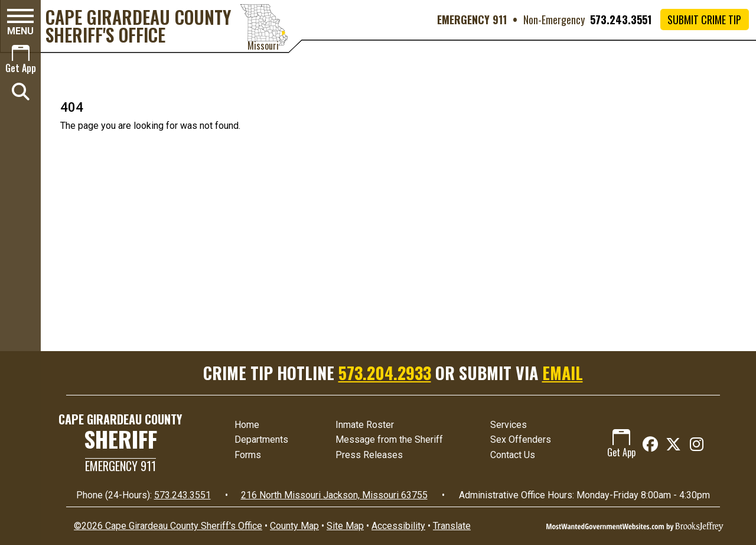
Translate (452, 526)
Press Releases (369, 455)
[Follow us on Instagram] (697, 445)
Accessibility (398, 526)
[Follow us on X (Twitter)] (673, 445)
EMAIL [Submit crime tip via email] (563, 373)
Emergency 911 (120, 466)
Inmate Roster (365, 425)
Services (509, 425)
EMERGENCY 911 (472, 20)
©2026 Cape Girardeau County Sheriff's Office (168, 526)
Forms (248, 455)
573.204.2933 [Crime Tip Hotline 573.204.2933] (385, 373)
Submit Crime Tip (704, 20)
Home (247, 425)
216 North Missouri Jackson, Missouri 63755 (334, 495)
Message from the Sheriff (389, 439)
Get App (621, 444)
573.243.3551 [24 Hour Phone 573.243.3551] (183, 495)
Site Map (345, 526)
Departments (261, 439)
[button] (20, 22)
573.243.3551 (621, 20)
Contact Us (513, 455)
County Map (294, 526)
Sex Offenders (521, 439)
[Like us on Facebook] (650, 445)
